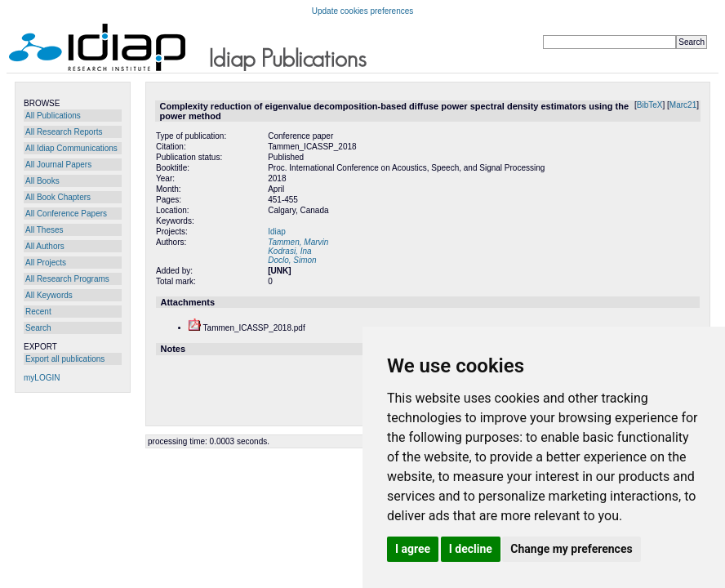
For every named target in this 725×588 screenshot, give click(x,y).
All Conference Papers (66, 214)
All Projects (46, 263)
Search (38, 328)
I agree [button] (413, 549)
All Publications (53, 116)
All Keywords (49, 295)
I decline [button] (471, 549)
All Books (42, 181)
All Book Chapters (58, 197)
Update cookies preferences (363, 11)
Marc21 (683, 105)
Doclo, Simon (292, 260)
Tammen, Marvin (298, 242)
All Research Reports (64, 132)
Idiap (277, 232)
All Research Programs (67, 279)
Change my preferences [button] (571, 549)
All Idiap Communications (71, 148)
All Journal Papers (58, 165)
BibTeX (650, 105)
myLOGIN (42, 378)
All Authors (45, 246)
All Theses (44, 230)
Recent (38, 312)
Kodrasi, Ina (289, 251)
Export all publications (65, 359)
